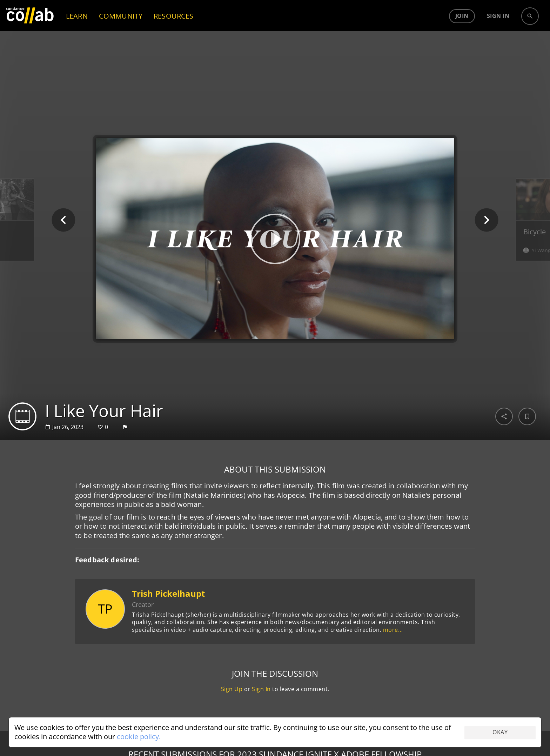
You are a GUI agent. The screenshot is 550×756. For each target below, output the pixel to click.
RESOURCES (173, 30)
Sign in (498, 30)
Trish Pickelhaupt (168, 593)
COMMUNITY (121, 30)
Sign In (261, 689)
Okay (500, 732)
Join (462, 30)
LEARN (77, 30)
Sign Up (232, 689)
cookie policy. (139, 737)
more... (393, 630)
